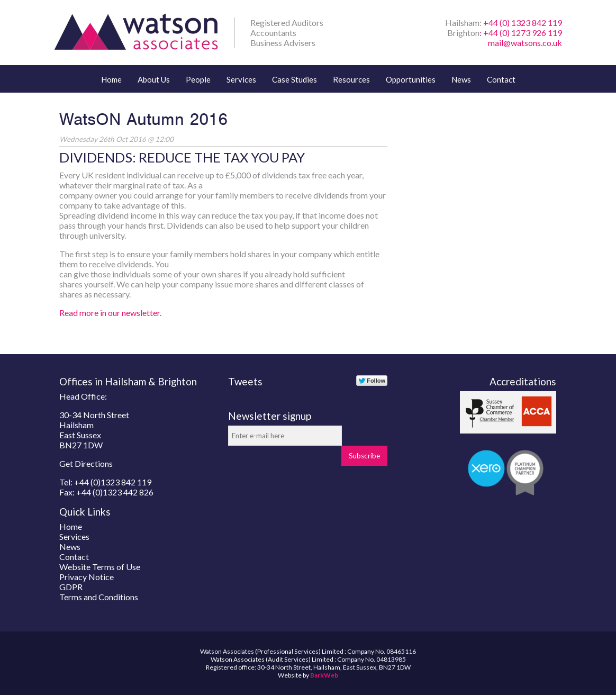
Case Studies (295, 79)
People (198, 79)
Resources (351, 79)
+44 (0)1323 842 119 (113, 482)
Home (111, 79)
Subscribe (364, 456)
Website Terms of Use (100, 567)
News (461, 79)
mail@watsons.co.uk (525, 43)
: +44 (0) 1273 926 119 (521, 33)
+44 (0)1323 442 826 (115, 492)
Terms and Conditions (99, 597)
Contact (501, 79)
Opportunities (411, 79)
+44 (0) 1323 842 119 (523, 22)
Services (241, 79)
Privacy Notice (87, 577)
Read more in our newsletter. (110, 313)
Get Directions (86, 463)
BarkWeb (324, 675)
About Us (154, 79)
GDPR (71, 587)
